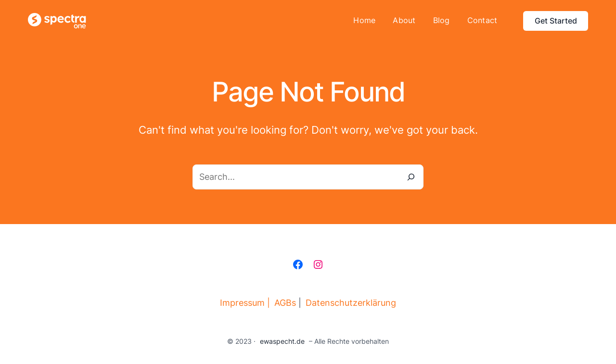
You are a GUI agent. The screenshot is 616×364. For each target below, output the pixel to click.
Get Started (556, 21)
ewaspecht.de (282, 341)
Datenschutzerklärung (351, 303)
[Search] (411, 177)
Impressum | (245, 303)
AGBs (285, 303)
